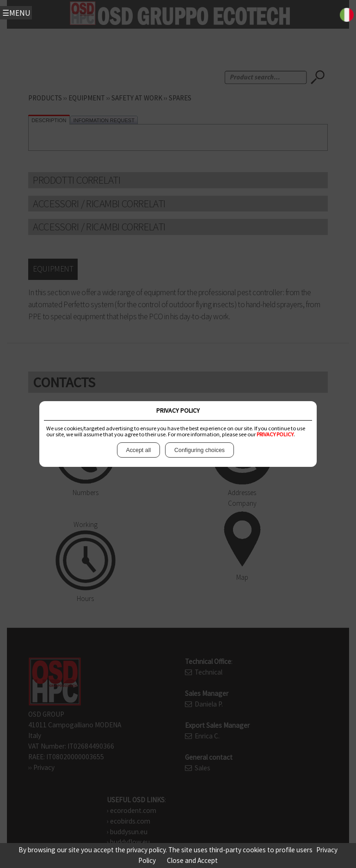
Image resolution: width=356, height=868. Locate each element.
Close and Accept (192, 860)
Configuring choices (199, 450)
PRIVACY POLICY (275, 434)
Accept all (138, 450)
